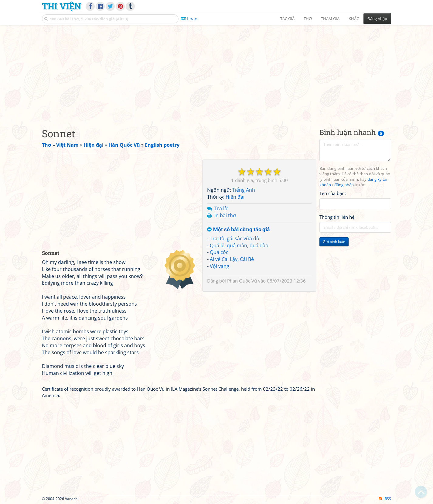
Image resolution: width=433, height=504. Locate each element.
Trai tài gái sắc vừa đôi (235, 238)
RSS (385, 499)
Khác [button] (354, 19)
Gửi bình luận (334, 242)
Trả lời (222, 208)
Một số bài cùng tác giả (239, 230)
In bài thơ (225, 215)
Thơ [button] (308, 19)
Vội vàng (220, 266)
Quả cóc (219, 252)
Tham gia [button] (330, 19)
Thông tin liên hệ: (338, 217)
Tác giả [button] (287, 19)
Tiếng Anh (244, 190)
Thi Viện (61, 6)
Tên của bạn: (333, 193)
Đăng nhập (377, 19)
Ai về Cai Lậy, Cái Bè (232, 259)
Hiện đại (235, 197)
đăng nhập (344, 185)
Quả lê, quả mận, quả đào (239, 245)
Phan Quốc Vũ (242, 281)
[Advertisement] (216, 71)
